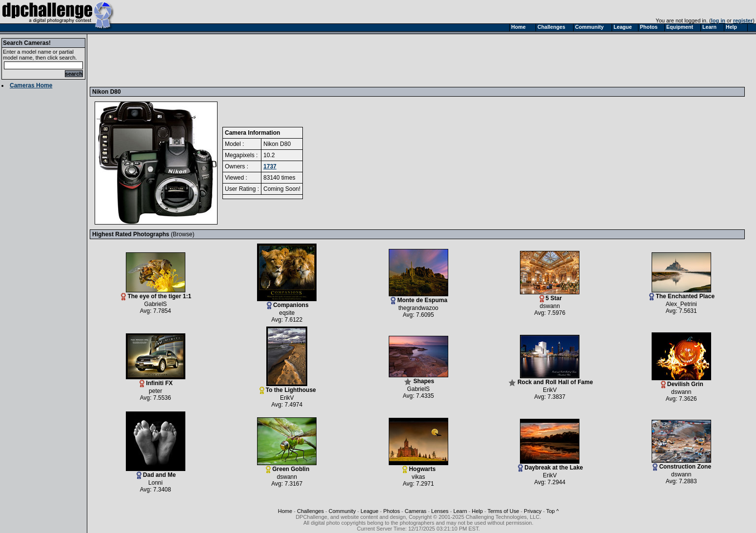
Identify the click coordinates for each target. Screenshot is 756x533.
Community (342, 511)
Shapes (418, 379)
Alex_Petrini (681, 304)
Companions (287, 302)
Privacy (533, 511)
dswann (550, 306)
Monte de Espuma (418, 297)
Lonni (155, 483)
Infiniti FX (156, 380)
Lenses (440, 511)
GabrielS (155, 304)
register (743, 20)
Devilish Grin (681, 381)
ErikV (287, 398)
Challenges (310, 511)
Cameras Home (31, 85)
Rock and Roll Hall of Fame (551, 379)
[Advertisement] (270, 60)
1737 (270, 166)
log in (718, 20)
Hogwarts (418, 466)
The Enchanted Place (682, 294)
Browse (182, 234)
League (369, 511)
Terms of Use (504, 511)
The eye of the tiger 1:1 (156, 294)
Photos (392, 511)
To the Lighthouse (288, 387)
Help (477, 511)
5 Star (550, 296)
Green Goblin (287, 466)
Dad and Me (156, 472)
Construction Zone (681, 464)
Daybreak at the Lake (550, 465)
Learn (460, 511)
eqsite (287, 313)
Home (285, 511)
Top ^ (553, 511)
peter (155, 391)
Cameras (416, 511)
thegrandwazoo (418, 308)
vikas (418, 477)
